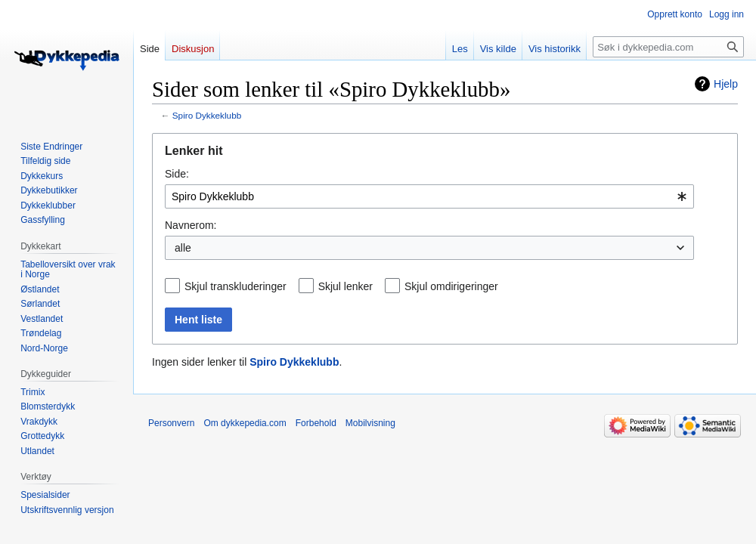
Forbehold (316, 423)
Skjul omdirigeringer (451, 286)
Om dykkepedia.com (245, 423)
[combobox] (429, 196)
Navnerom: (191, 225)
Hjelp (726, 84)
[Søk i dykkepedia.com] (668, 47)
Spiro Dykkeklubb (207, 115)
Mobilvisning (370, 423)
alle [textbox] (183, 248)
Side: (177, 174)
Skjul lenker (345, 286)
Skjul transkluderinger (235, 286)
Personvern (171, 423)
